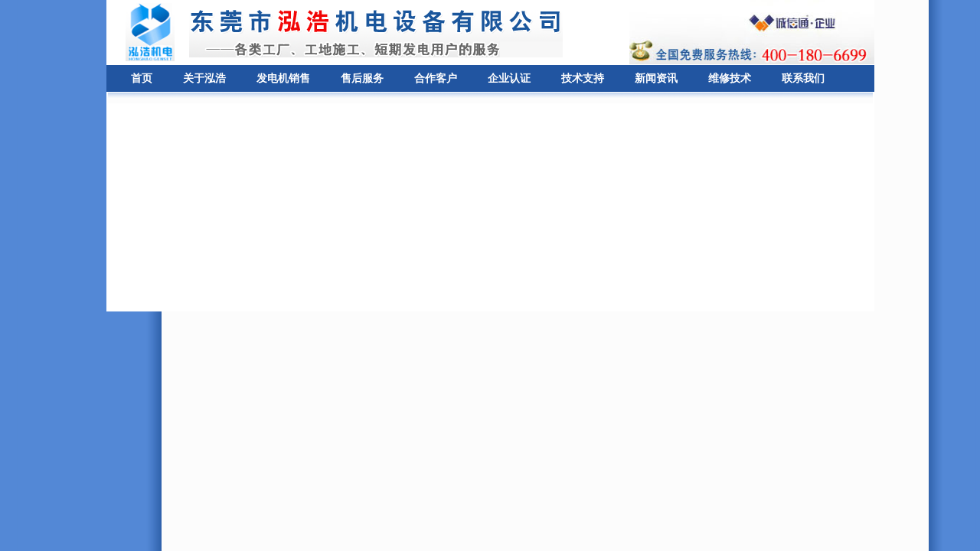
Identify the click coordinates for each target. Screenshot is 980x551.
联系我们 (803, 78)
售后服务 (362, 78)
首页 (142, 78)
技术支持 (583, 78)
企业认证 (509, 78)
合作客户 (436, 78)
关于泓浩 (204, 78)
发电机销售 (283, 78)
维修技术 (730, 78)
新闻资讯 (656, 78)
